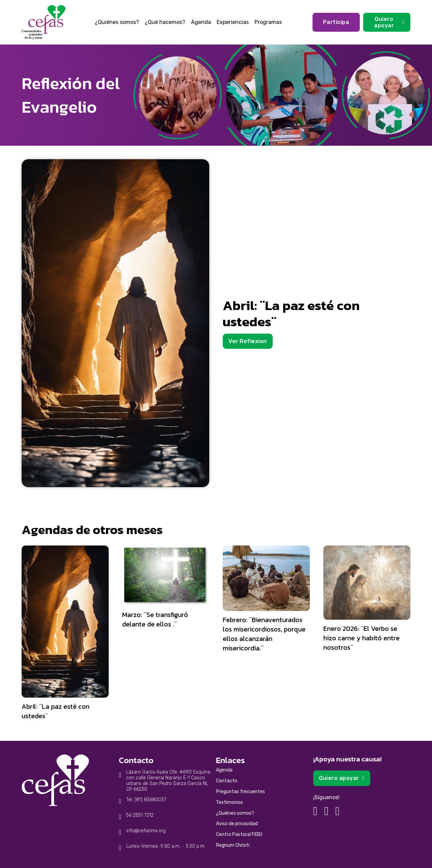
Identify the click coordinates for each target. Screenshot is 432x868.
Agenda (201, 22)
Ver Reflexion (248, 341)
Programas (268, 22)
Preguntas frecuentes (240, 792)
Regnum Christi (233, 845)
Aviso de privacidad (237, 824)
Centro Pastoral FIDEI (239, 834)
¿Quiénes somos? (117, 22)
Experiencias (233, 22)
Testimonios (230, 802)
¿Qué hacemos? (165, 22)
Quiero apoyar (389, 22)
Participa (336, 22)
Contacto (227, 781)
